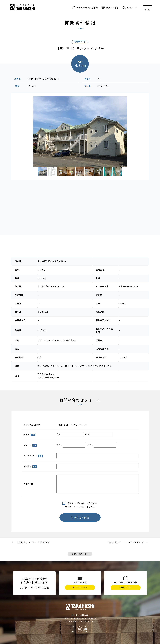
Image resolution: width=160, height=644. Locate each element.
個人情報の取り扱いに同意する (81, 503)
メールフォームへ (80, 588)
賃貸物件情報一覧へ (80, 554)
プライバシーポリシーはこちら (80, 507)
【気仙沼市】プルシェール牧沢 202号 (33, 542)
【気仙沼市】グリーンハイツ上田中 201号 (125, 542)
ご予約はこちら (126, 588)
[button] (14, 132)
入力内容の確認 (80, 518)
